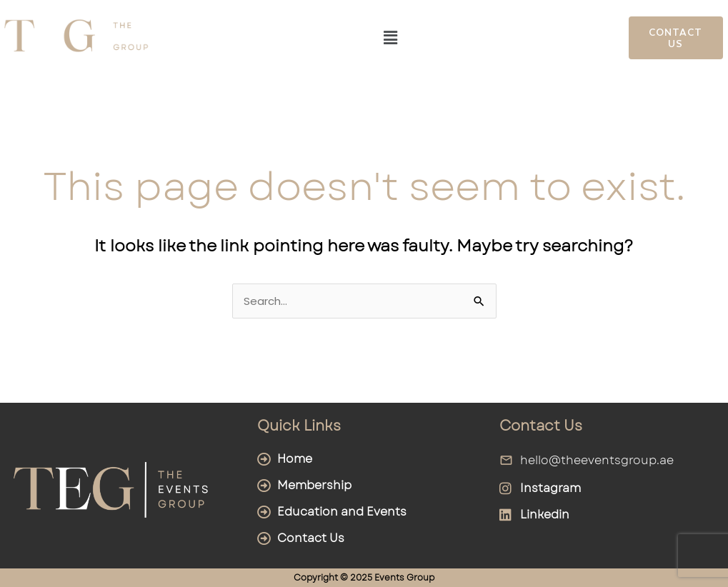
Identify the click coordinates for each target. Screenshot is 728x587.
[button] (391, 37)
